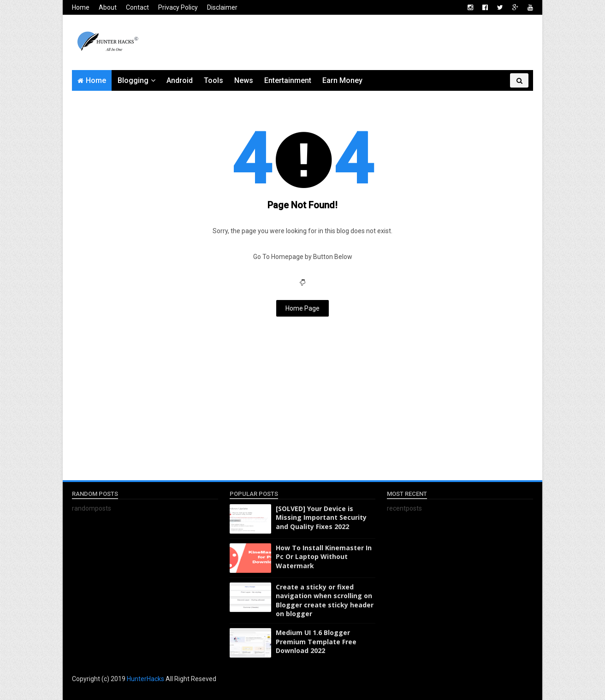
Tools (214, 80)
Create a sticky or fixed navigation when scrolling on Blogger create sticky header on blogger (325, 600)
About (108, 7)
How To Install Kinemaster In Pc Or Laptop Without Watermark (324, 557)
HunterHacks (146, 679)
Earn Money (342, 80)
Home (81, 7)
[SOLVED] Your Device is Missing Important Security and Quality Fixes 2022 (321, 518)
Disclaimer (222, 7)
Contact (137, 7)
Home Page (302, 308)
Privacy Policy (178, 7)
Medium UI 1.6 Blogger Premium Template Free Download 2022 (316, 641)
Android (180, 80)
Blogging (133, 80)
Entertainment (288, 80)
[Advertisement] (365, 42)
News (244, 80)
